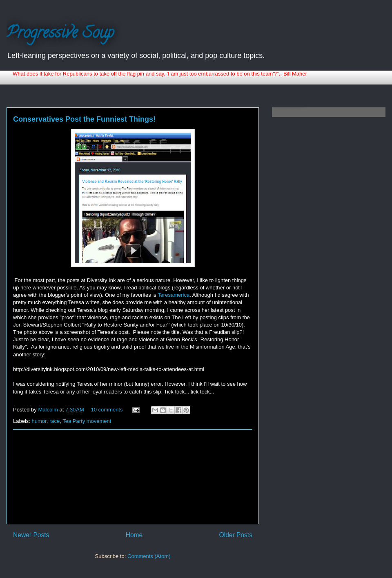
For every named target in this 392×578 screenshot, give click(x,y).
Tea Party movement (87, 421)
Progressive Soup (60, 34)
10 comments (107, 410)
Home (134, 535)
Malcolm (49, 410)
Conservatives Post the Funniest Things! (84, 119)
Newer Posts (31, 535)
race (55, 421)
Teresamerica (174, 295)
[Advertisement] (133, 477)
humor (39, 421)
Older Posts (236, 535)
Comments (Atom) (149, 556)
